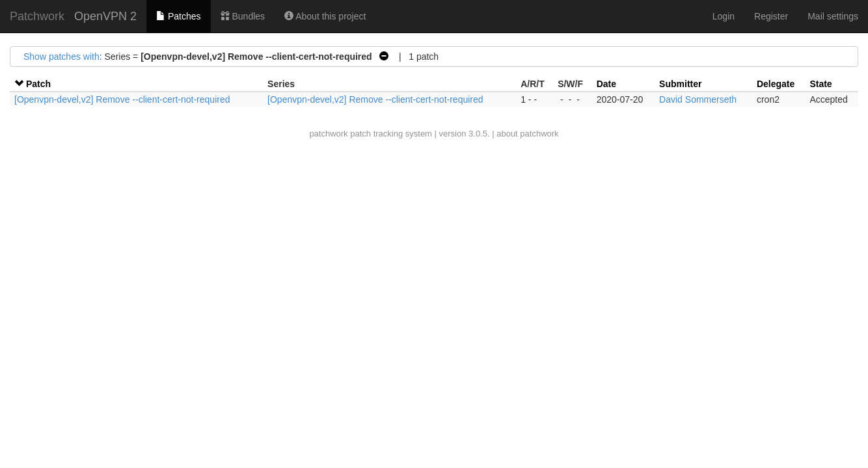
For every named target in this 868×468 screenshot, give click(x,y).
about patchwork (527, 134)
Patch (38, 84)
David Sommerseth (698, 99)
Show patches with (61, 57)
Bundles (243, 16)
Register (771, 16)
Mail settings (833, 16)
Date (606, 84)
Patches (178, 16)
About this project (325, 16)
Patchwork (37, 16)
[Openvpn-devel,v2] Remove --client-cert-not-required (122, 99)
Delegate (776, 84)
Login (724, 16)
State (821, 84)
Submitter (680, 84)
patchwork (328, 134)
